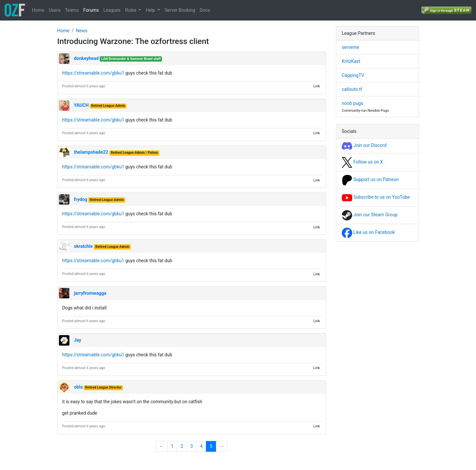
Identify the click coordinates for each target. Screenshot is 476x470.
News (82, 31)
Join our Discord (364, 145)
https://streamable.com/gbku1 (93, 73)
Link (317, 86)
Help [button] (151, 10)
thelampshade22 (91, 152)
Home (38, 10)
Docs (205, 10)
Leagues (112, 10)
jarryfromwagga (90, 293)
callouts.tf (352, 89)
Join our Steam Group (370, 215)
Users (55, 10)
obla (78, 387)
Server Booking (180, 10)
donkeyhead (86, 58)
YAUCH (81, 105)
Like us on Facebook (368, 232)
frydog (81, 199)
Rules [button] (131, 10)
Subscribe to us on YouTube (376, 197)
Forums (91, 10)
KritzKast (351, 61)
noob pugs (353, 103)
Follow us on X (362, 162)
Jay (78, 340)
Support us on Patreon (370, 179)
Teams (72, 10)
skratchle (83, 246)
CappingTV (353, 75)
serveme (350, 47)
